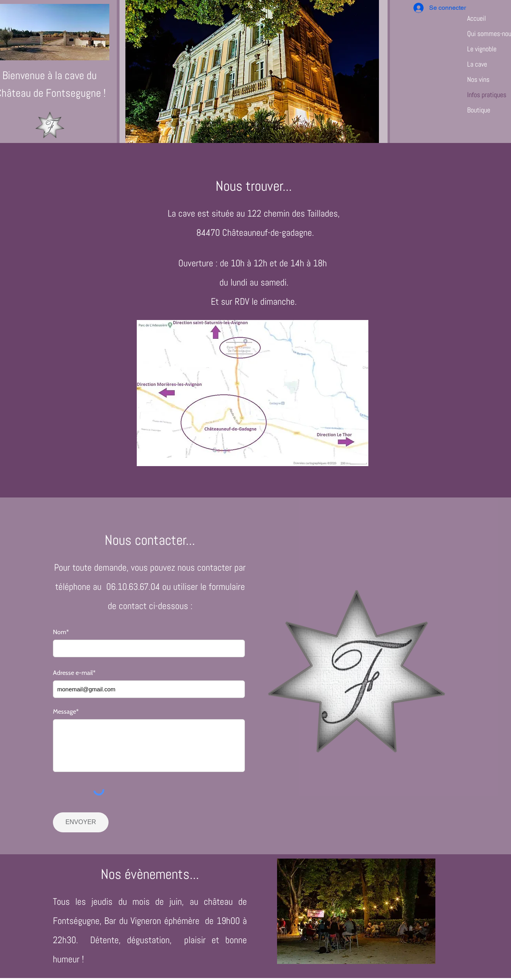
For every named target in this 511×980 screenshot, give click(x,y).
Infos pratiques (487, 95)
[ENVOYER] (81, 822)
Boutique (479, 110)
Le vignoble (482, 49)
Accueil (477, 18)
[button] (252, 71)
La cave (477, 64)
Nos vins (478, 79)
